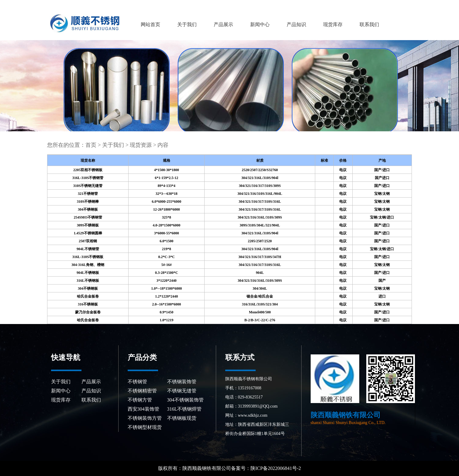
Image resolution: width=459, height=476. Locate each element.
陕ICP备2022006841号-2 (276, 468)
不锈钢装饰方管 (145, 418)
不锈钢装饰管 (182, 382)
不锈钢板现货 (182, 418)
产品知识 (296, 24)
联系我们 (369, 24)
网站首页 (150, 24)
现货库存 (333, 24)
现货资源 (141, 145)
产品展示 (223, 24)
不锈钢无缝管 (182, 391)
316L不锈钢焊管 (185, 409)
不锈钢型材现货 (145, 427)
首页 (91, 145)
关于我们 (187, 24)
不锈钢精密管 (142, 391)
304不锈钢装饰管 (185, 400)
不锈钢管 (137, 382)
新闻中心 (260, 24)
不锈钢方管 (140, 400)
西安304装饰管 (143, 409)
